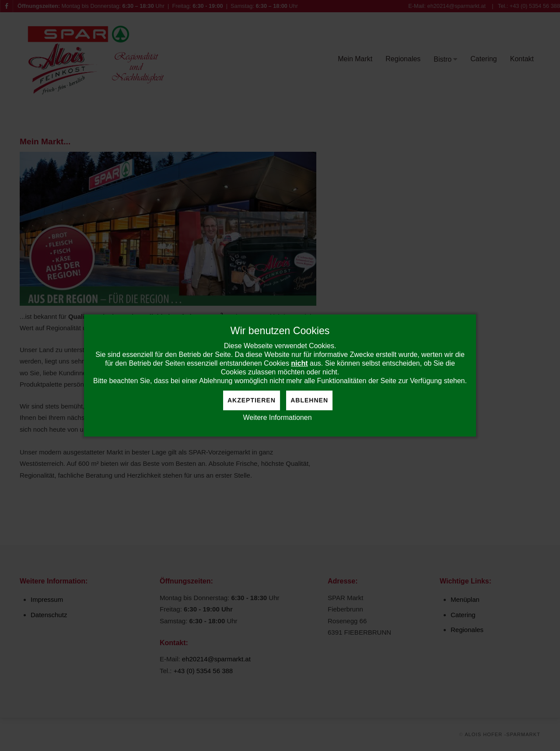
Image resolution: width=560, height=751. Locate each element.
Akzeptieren (252, 400)
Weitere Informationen (277, 417)
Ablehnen (309, 400)
